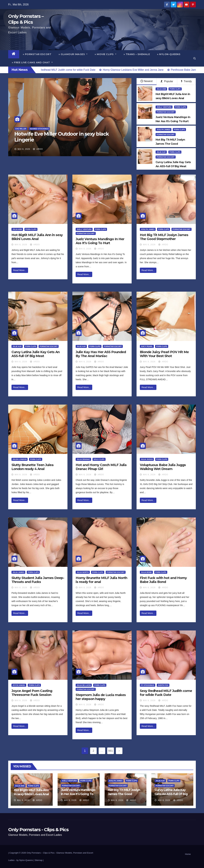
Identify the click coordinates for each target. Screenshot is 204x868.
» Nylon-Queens (169, 54)
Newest (146, 81)
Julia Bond (146, 572)
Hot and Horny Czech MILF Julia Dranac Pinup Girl (101, 467)
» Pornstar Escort (37, 54)
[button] (195, 58)
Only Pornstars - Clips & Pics (38, 830)
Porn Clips (175, 89)
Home (188, 854)
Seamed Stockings (39, 129)
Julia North (83, 572)
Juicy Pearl (147, 346)
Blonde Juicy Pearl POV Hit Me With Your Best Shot (164, 354)
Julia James (18, 572)
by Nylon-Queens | (26, 860)
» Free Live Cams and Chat (32, 62)
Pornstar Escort (166, 112)
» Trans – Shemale (137, 54)
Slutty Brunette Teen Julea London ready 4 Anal (32, 467)
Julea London (20, 459)
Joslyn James (163, 130)
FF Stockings (148, 685)
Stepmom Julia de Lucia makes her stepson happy (101, 697)
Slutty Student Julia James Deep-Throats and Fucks (38, 580)
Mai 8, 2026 (24, 149)
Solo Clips (99, 459)
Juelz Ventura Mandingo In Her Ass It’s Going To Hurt (100, 241)
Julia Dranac (83, 459)
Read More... (20, 270)
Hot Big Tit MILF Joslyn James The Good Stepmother (164, 237)
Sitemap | (39, 860)
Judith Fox (163, 685)
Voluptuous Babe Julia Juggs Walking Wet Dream (163, 467)
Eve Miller (21, 129)
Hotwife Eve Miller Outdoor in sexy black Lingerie (62, 137)
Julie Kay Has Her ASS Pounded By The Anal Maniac (101, 354)
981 (111, 751)
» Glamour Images (73, 54)
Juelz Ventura (164, 107)
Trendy (186, 81)
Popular (167, 81)
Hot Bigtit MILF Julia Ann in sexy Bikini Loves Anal (37, 237)
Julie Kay (161, 152)
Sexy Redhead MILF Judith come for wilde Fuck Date (166, 693)
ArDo (38, 149)
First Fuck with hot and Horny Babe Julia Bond (163, 580)
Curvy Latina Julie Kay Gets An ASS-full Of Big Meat (36, 354)
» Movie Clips (106, 54)
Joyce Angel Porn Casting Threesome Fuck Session (32, 693)
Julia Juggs (147, 459)
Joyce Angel (19, 685)
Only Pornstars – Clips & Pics (41, 853)
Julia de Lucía (84, 685)
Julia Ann (161, 89)
